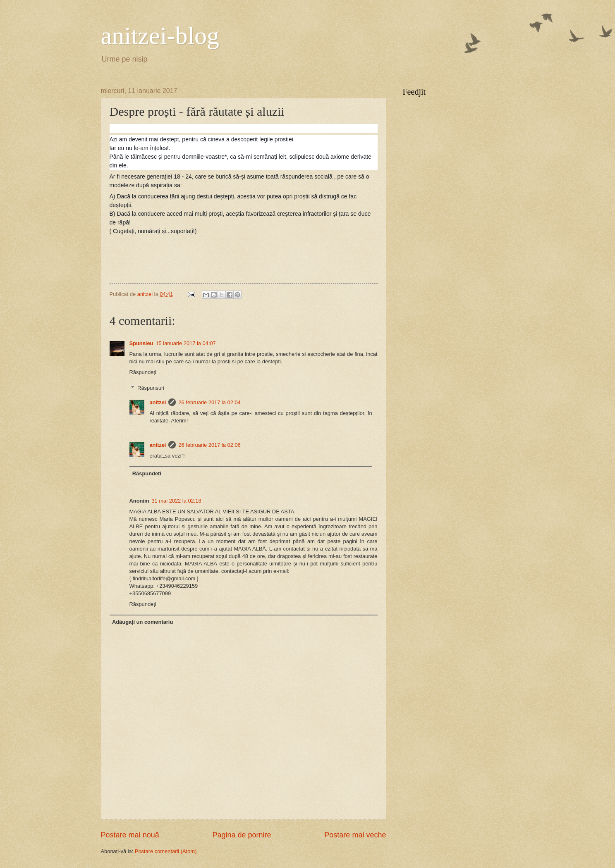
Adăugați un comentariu (142, 622)
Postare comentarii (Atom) (166, 851)
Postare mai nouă (130, 835)
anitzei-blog (160, 36)
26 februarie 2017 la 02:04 (209, 402)
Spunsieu (141, 343)
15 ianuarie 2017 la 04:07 (185, 343)
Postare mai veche (355, 835)
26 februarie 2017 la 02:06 (209, 445)
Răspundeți (143, 372)
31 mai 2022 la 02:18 (176, 501)
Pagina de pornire (242, 835)
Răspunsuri (151, 388)
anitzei (158, 402)
